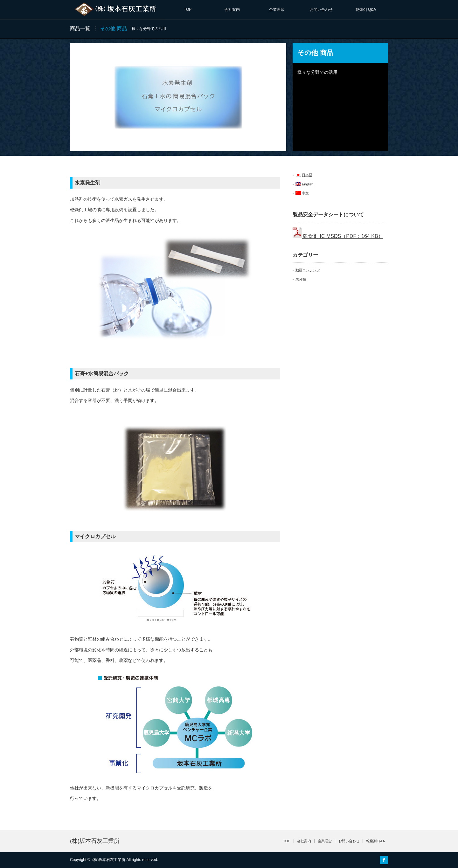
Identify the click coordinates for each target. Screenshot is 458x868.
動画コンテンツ (308, 270)
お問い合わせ (321, 10)
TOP (188, 10)
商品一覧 (80, 28)
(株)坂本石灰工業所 (95, 841)
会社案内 (232, 10)
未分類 (301, 279)
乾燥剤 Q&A (366, 10)
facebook (384, 860)
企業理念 (277, 10)
